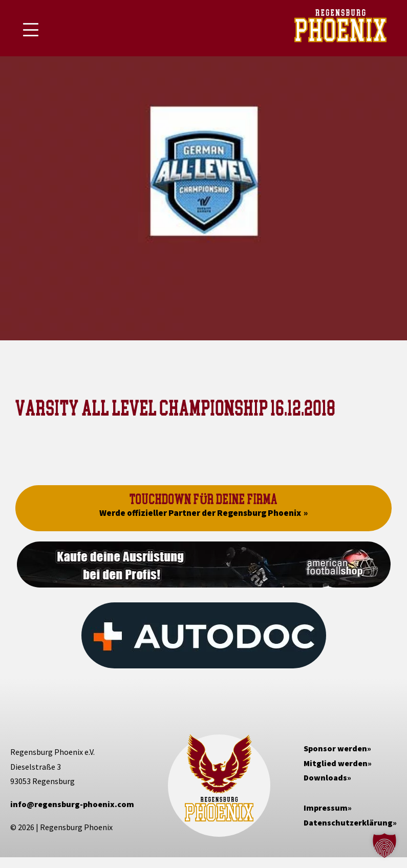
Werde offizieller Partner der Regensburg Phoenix (200, 513)
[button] (384, 845)
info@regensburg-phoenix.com (72, 804)
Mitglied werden (336, 763)
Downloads (325, 777)
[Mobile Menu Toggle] (31, 30)
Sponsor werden (335, 748)
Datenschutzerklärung (348, 822)
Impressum (326, 808)
